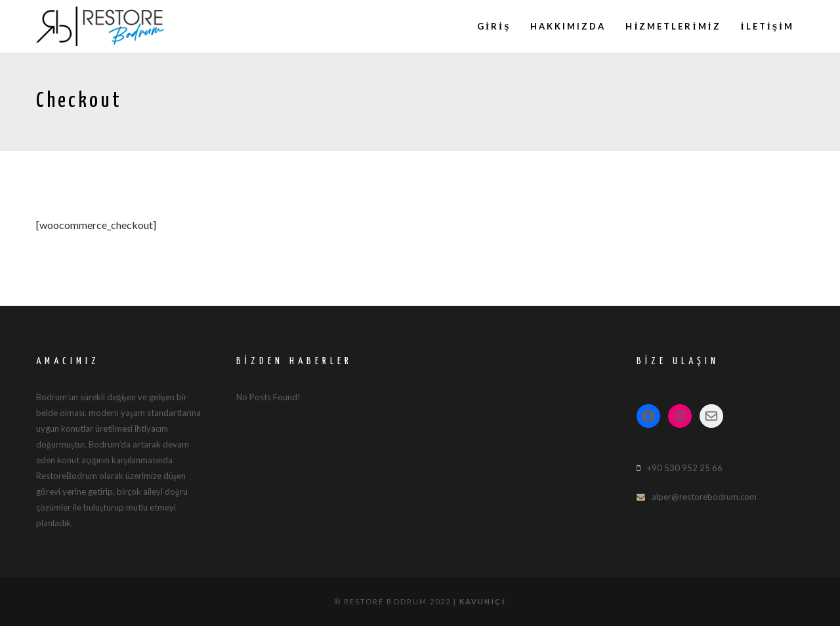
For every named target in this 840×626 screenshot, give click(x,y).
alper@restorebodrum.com (704, 497)
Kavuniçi (483, 601)
